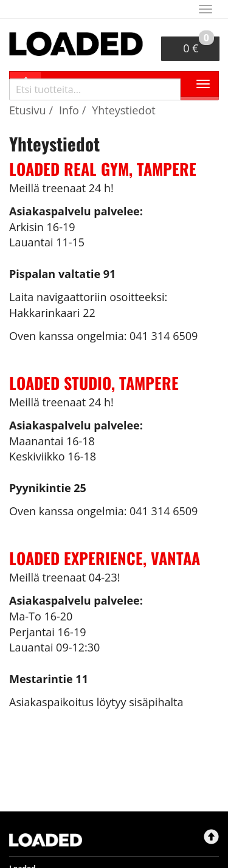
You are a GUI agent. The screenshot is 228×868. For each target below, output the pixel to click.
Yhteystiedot (124, 110)
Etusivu (28, 110)
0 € (198, 46)
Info (69, 110)
